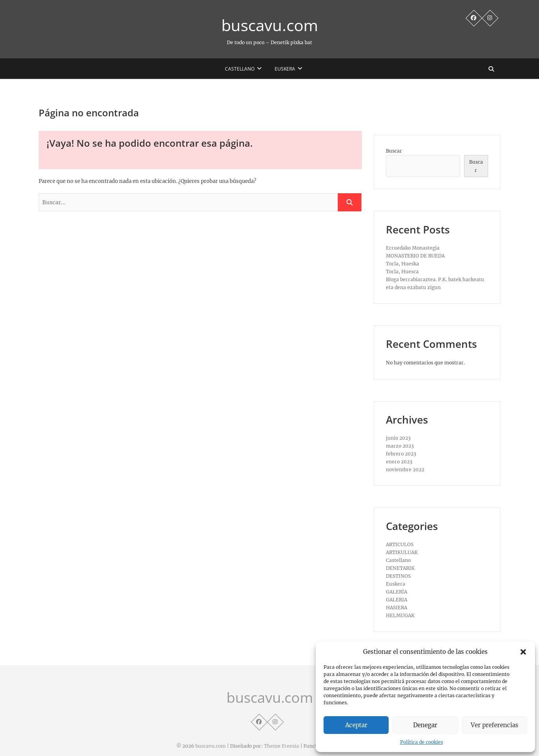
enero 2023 (399, 462)
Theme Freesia (282, 746)
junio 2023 (398, 438)
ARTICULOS (400, 544)
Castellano (240, 69)
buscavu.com (270, 25)
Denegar (425, 725)
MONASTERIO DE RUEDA (415, 256)
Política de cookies (422, 742)
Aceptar (356, 725)
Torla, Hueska (402, 264)
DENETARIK (400, 568)
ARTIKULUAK (402, 552)
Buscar (394, 151)
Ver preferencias (495, 725)
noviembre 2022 (405, 469)
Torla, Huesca (402, 272)
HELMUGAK (400, 615)
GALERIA (397, 600)
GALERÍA (397, 592)
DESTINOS (398, 576)
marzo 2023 (400, 446)
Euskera (285, 69)
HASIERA (397, 608)
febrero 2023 (401, 454)
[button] (523, 652)
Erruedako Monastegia (413, 248)
